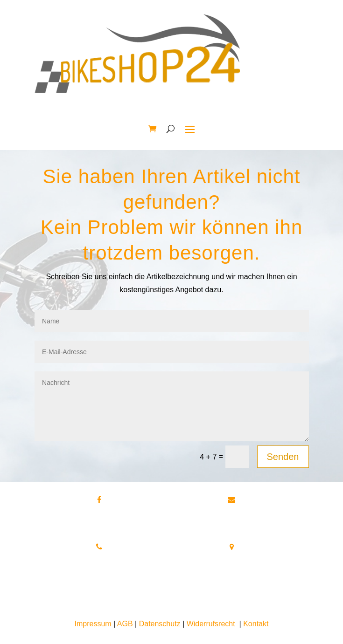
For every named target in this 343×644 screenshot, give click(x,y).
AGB (125, 624)
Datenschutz (160, 624)
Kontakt (256, 624)
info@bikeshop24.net (232, 522)
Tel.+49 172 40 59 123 (99, 569)
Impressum (93, 624)
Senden (283, 457)
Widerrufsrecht (211, 624)
